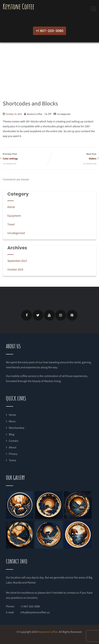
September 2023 (17, 261)
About (13, 447)
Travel (11, 224)
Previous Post (26, 157)
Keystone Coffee (19, 6)
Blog (12, 434)
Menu (12, 421)
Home (12, 415)
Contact (13, 441)
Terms (13, 460)
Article (11, 207)
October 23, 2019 (14, 114)
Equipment (14, 216)
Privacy (13, 454)
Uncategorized (64, 114)
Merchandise (17, 428)
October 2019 (15, 269)
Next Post (73, 157)
